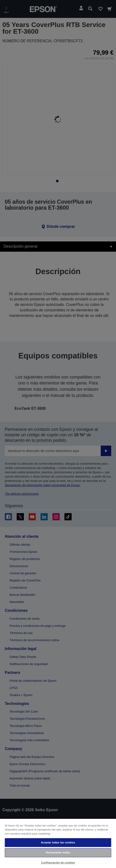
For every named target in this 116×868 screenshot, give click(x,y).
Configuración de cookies (58, 863)
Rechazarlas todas (58, 852)
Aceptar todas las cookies (58, 842)
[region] (58, 843)
